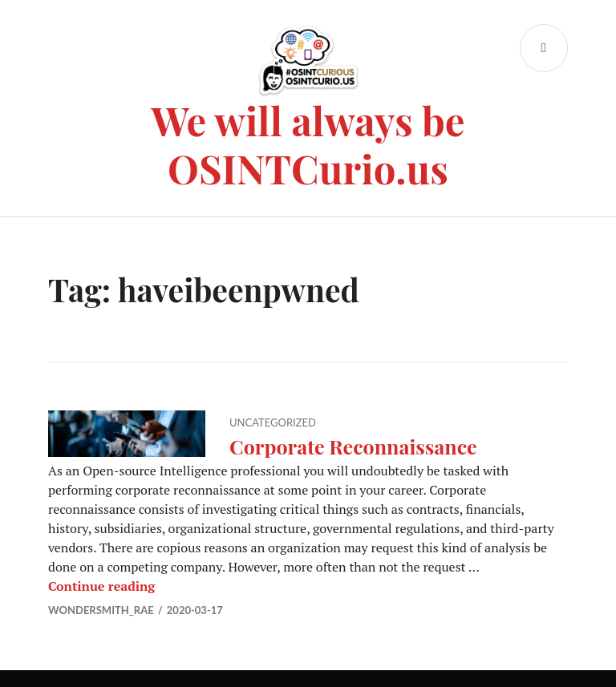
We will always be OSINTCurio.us (308, 144)
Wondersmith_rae (101, 610)
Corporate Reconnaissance (353, 446)
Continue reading (101, 586)
